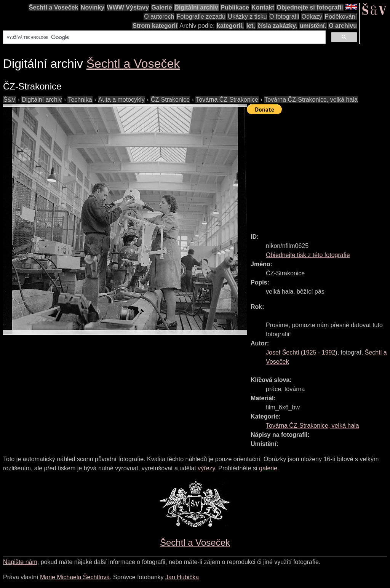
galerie (268, 468)
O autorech (159, 17)
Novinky (93, 7)
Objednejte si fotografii (310, 7)
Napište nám (20, 562)
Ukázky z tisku (247, 17)
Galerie (161, 7)
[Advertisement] (318, 170)
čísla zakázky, (277, 26)
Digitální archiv (196, 7)
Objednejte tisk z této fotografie (308, 255)
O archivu (343, 26)
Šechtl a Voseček (54, 7)
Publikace (235, 7)
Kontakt (263, 7)
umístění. (313, 26)
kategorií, (230, 26)
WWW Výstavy (128, 7)
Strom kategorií (155, 26)
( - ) (302, 352)
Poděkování (341, 17)
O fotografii (284, 17)
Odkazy (312, 17)
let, (251, 26)
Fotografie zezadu (201, 17)
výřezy (206, 468)
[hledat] (164, 37)
